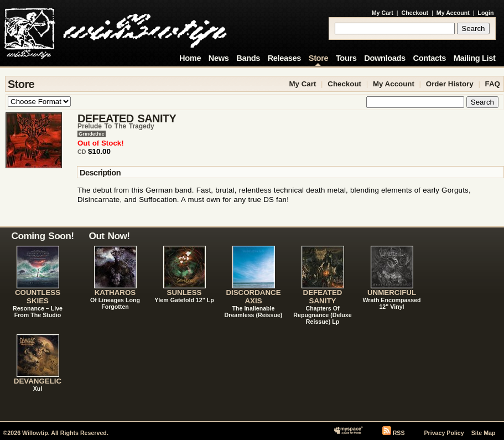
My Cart (383, 13)
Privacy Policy (444, 433)
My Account (453, 13)
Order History (450, 84)
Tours (346, 58)
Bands (248, 58)
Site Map (484, 433)
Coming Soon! (43, 236)
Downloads (385, 58)
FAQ (493, 84)
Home (190, 58)
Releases (284, 58)
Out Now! (110, 236)
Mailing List (475, 58)
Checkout (415, 13)
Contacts (429, 58)
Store (318, 58)
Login (486, 13)
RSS (399, 433)
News (219, 58)
